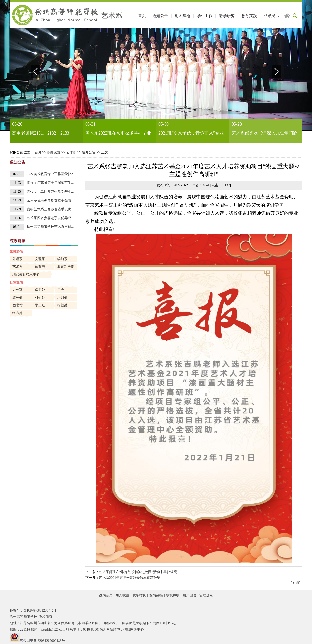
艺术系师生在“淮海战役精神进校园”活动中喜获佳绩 (138, 572)
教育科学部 (66, 267)
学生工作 (205, 16)
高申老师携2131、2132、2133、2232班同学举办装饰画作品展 (43, 134)
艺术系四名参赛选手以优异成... (50, 218)
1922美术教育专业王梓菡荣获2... (51, 174)
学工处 (40, 305)
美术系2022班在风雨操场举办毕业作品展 (118, 134)
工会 (61, 290)
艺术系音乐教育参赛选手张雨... (50, 200)
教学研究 (227, 16)
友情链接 (156, 595)
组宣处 (18, 313)
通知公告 (160, 16)
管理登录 (206, 595)
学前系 (62, 259)
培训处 (62, 297)
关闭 (295, 583)
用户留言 (190, 595)
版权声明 (173, 595)
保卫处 (40, 290)
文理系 (40, 259)
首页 (142, 16)
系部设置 (54, 152)
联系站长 (139, 595)
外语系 (18, 259)
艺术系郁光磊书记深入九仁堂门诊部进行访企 (264, 134)
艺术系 (18, 267)
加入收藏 (122, 595)
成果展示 (271, 16)
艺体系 (71, 152)
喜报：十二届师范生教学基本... (50, 192)
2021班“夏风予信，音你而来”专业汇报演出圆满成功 (191, 134)
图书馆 (18, 305)
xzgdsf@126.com (53, 629)
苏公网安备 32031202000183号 (42, 641)
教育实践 (249, 16)
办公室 (18, 290)
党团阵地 (182, 16)
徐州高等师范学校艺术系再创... (50, 227)
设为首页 (106, 595)
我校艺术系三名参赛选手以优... (50, 209)
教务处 (18, 297)
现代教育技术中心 (26, 275)
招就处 (62, 305)
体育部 (40, 267)
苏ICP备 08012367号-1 (40, 610)
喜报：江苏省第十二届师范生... (50, 183)
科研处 (40, 297)
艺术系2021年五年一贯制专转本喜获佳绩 (130, 578)
